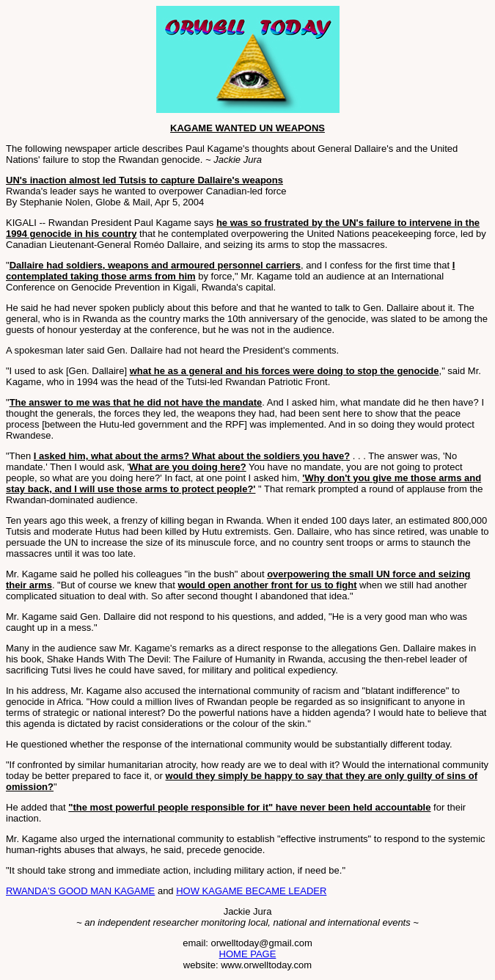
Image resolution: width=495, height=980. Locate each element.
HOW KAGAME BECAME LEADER (251, 891)
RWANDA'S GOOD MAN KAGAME (80, 891)
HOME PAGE (248, 954)
